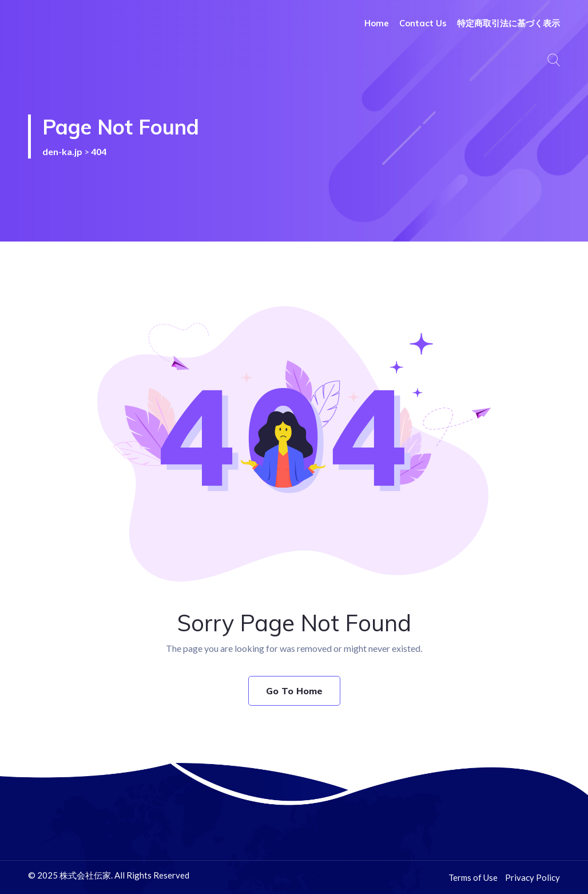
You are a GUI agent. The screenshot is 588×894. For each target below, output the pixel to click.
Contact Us (423, 23)
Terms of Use (473, 877)
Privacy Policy (533, 877)
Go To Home (294, 691)
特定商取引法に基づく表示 (508, 23)
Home (377, 23)
